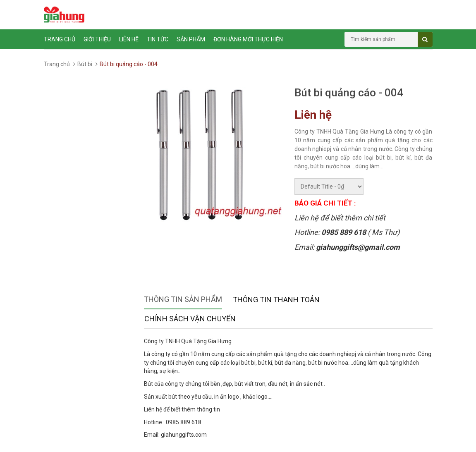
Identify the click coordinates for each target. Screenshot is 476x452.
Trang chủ (60, 39)
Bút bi (85, 64)
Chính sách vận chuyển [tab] (190, 319)
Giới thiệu (97, 39)
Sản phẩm (191, 39)
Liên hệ (129, 39)
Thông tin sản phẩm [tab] (183, 299)
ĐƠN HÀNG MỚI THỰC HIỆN (248, 39)
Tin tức (158, 39)
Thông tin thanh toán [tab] (276, 300)
